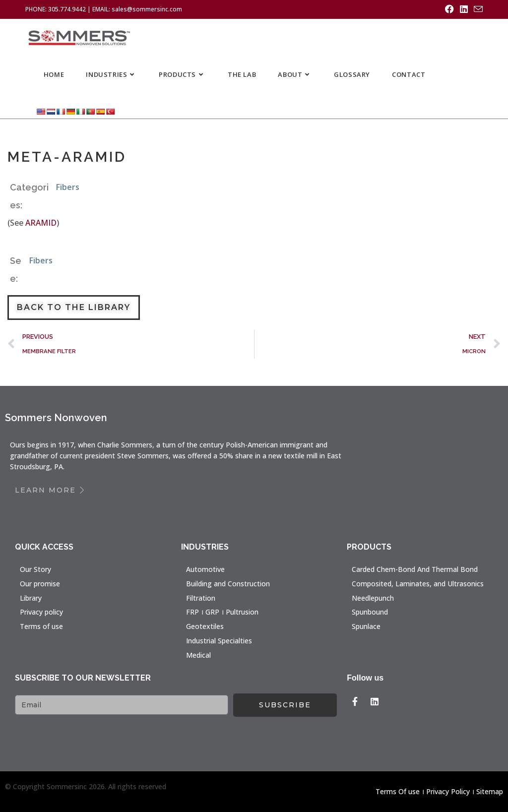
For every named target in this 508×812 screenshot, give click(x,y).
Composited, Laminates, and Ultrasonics (418, 584)
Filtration (201, 598)
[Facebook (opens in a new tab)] (449, 9)
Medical (198, 655)
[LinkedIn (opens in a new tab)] (464, 9)
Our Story (35, 569)
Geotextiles (205, 626)
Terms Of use (398, 791)
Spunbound (370, 612)
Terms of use (41, 626)
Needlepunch (373, 598)
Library (31, 598)
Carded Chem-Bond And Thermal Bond (415, 569)
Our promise (40, 584)
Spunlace (366, 626)
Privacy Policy (448, 791)
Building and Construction (228, 584)
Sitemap (490, 791)
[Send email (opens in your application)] (477, 9)
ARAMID (41, 223)
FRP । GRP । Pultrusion (222, 612)
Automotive (205, 569)
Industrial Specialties (219, 641)
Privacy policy (41, 612)
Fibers (68, 187)
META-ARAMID (70, 156)
